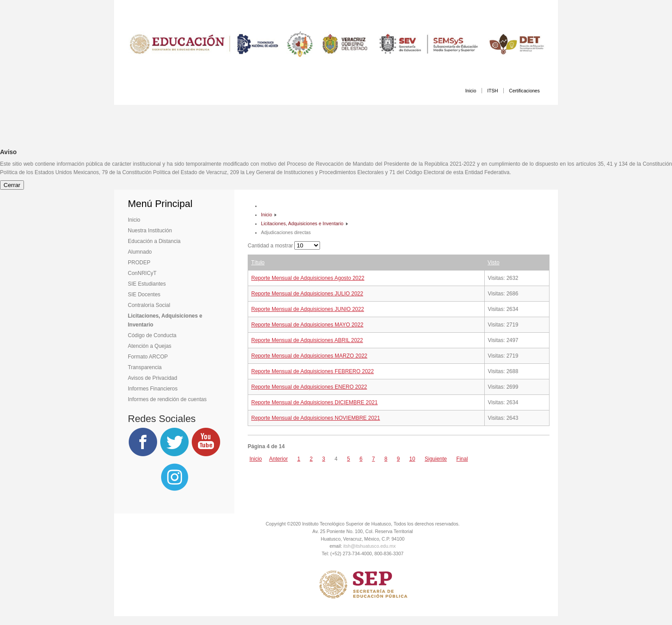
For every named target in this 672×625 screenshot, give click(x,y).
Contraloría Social (149, 305)
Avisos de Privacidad (152, 378)
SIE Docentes (144, 295)
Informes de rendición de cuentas (167, 399)
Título (258, 263)
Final (462, 459)
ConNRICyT (142, 273)
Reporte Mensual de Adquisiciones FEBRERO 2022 (312, 371)
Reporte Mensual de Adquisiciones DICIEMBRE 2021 (314, 402)
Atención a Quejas (150, 346)
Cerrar (12, 185)
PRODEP (139, 263)
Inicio (471, 91)
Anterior (278, 459)
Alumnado (140, 252)
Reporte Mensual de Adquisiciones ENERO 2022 (309, 387)
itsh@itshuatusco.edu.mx (370, 546)
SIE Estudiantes (147, 284)
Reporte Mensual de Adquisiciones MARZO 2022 (309, 356)
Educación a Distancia (154, 241)
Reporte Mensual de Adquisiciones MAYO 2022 (307, 325)
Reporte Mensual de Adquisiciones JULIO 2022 (307, 294)
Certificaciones (524, 91)
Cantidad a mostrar (271, 246)
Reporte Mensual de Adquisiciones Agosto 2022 (308, 278)
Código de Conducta (152, 335)
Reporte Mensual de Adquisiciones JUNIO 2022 (308, 309)
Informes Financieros (153, 389)
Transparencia (145, 367)
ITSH (493, 91)
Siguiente (436, 459)
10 (412, 459)
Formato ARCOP (148, 357)
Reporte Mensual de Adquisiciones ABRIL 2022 (307, 340)
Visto (494, 263)
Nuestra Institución (150, 231)
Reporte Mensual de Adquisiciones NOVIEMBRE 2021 (316, 418)
